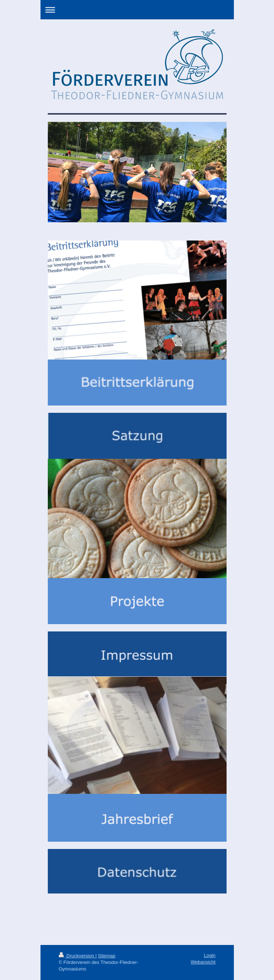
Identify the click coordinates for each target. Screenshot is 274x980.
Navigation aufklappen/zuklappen (137, 10)
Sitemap (107, 956)
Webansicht (203, 962)
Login (210, 955)
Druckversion (77, 956)
